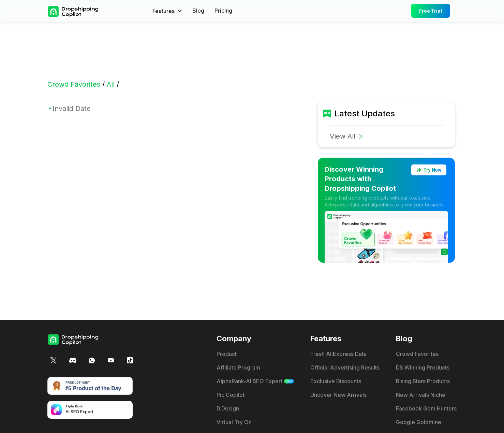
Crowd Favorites (74, 84)
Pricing (223, 11)
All (111, 84)
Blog (198, 11)
